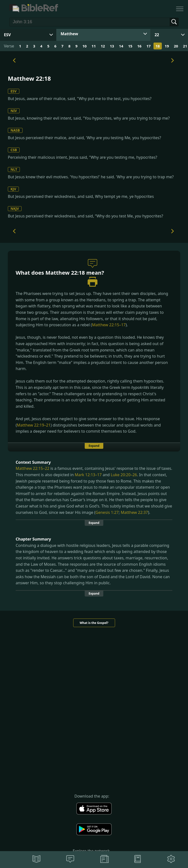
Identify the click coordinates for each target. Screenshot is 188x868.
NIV (14, 111)
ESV (14, 91)
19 (167, 46)
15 (130, 46)
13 (112, 46)
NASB (15, 130)
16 (139, 46)
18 (158, 46)
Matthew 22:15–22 (33, 468)
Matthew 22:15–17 (109, 325)
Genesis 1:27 (107, 512)
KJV (13, 189)
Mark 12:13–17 (88, 475)
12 (103, 46)
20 (176, 46)
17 (148, 46)
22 (157, 35)
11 (94, 46)
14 (121, 46)
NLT (14, 169)
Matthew (69, 34)
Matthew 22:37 (134, 512)
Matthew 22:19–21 (34, 425)
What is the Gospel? (94, 623)
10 (85, 46)
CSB (14, 150)
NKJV (15, 209)
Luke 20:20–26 (124, 475)
